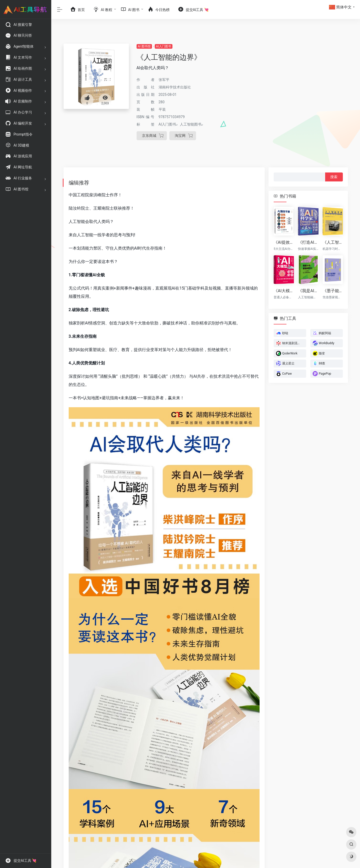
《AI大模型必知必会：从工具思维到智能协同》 (284, 290)
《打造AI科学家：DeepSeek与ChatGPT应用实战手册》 (308, 242)
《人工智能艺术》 (332, 242)
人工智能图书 (191, 124)
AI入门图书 (164, 46)
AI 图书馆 (144, 46)
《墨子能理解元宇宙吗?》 (332, 290)
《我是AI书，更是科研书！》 (308, 290)
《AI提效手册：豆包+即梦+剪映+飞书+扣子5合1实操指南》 (284, 242)
